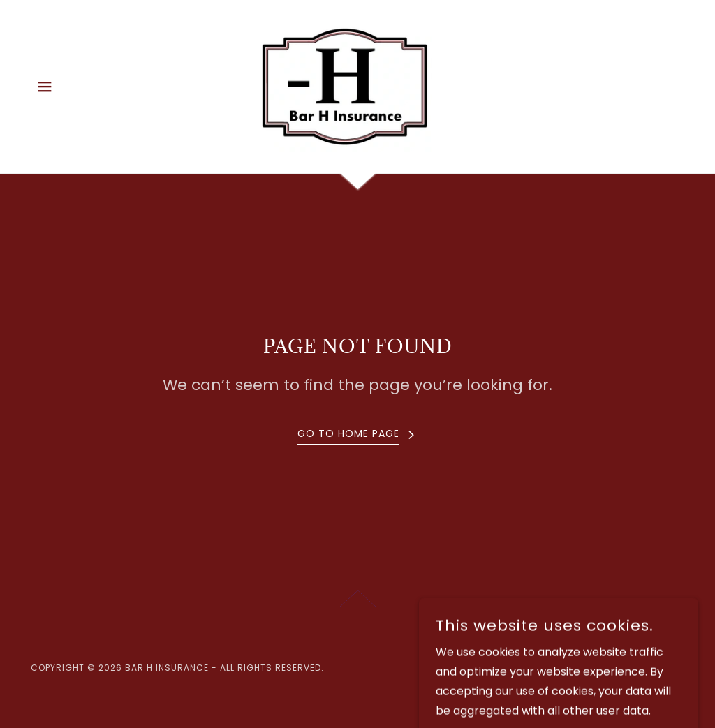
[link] (357, 86)
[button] (45, 87)
